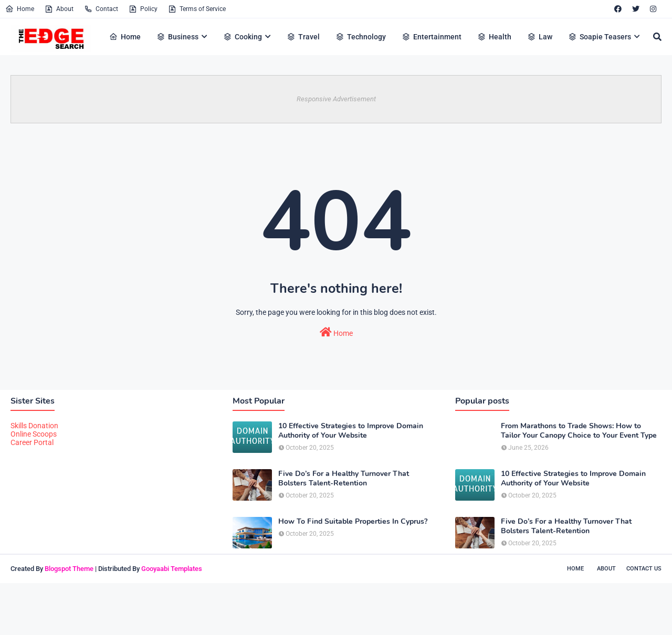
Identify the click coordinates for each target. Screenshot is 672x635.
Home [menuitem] (125, 37)
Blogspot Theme (69, 569)
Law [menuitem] (540, 37)
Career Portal (32, 442)
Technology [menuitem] (361, 37)
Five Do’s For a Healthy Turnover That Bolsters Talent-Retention (344, 479)
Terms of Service (197, 9)
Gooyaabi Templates (172, 569)
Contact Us (644, 569)
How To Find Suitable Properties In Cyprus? (353, 522)
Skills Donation (34, 426)
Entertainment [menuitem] (432, 37)
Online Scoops (34, 434)
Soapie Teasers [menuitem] (600, 37)
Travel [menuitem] (303, 37)
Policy (143, 9)
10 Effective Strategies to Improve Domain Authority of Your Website (351, 431)
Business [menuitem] (177, 37)
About (59, 9)
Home (20, 9)
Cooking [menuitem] (243, 37)
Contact (101, 9)
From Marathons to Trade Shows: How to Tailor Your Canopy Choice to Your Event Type (579, 431)
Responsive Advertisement (336, 99)
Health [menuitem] (494, 37)
